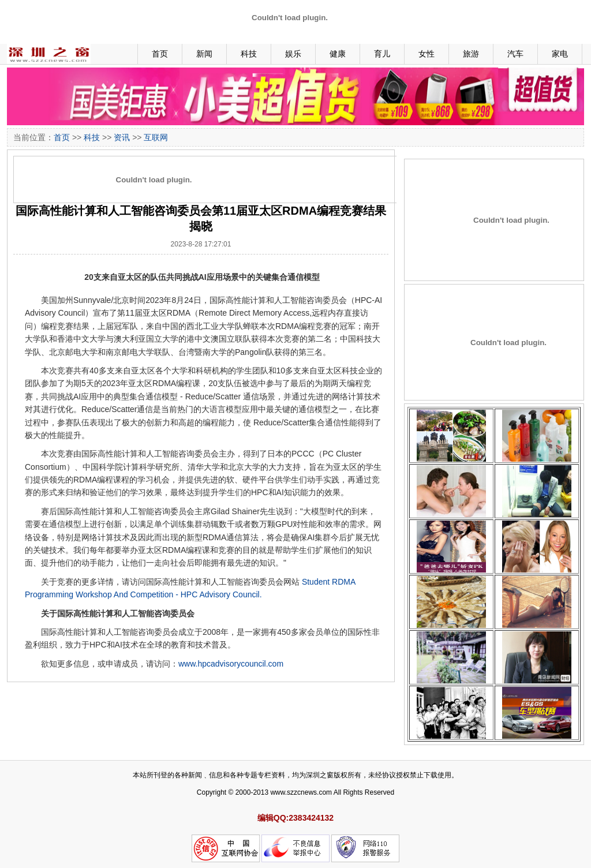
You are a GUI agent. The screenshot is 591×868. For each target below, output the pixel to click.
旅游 (471, 54)
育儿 (382, 54)
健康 (338, 54)
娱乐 (293, 54)
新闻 (204, 54)
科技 (249, 54)
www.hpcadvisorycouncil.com (231, 664)
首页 (160, 54)
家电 (560, 54)
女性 (427, 54)
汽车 (515, 54)
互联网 (156, 137)
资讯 (122, 137)
